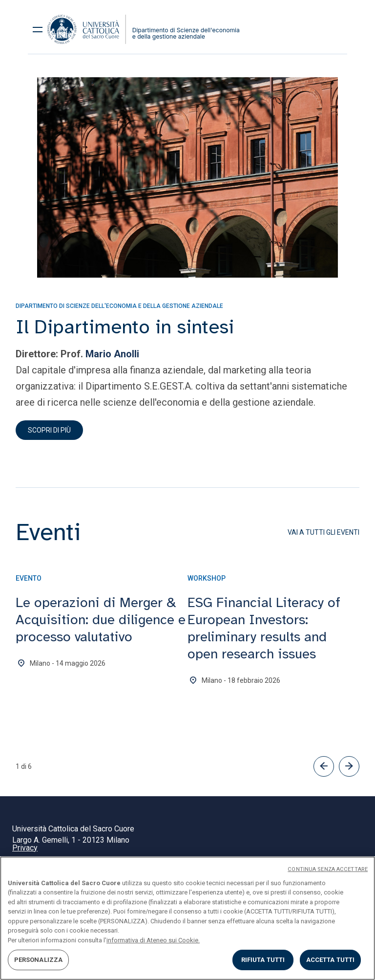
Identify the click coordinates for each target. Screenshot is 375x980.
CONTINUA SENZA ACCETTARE (328, 869)
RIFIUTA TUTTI (263, 960)
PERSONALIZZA (39, 960)
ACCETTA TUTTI (331, 960)
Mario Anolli (112, 354)
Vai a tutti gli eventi (323, 532)
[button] (324, 766)
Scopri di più (49, 430)
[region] (187, 918)
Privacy (25, 848)
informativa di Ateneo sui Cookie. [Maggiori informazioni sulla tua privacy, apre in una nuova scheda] (153, 940)
